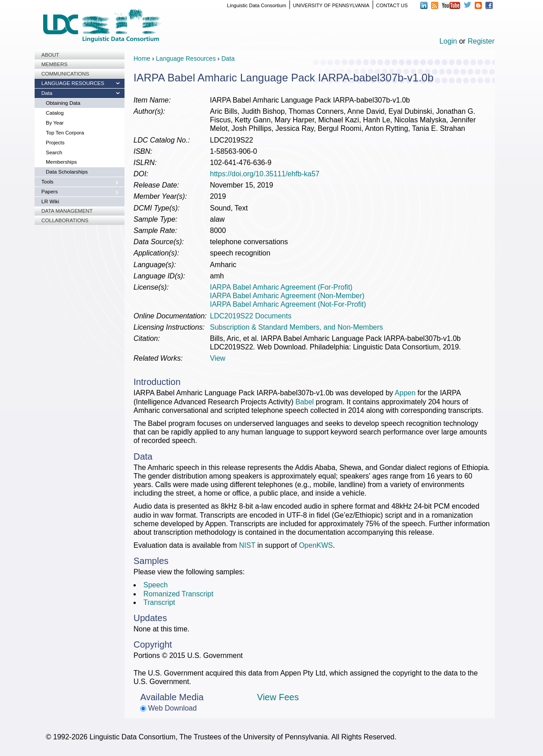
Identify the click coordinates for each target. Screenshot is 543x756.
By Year (55, 123)
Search (54, 152)
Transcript (159, 602)
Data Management (67, 211)
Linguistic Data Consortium (256, 5)
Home (142, 58)
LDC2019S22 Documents (251, 316)
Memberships (61, 162)
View (218, 358)
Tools (47, 182)
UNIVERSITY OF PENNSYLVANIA (331, 5)
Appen (405, 393)
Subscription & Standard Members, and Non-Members (296, 327)
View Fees (278, 697)
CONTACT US (392, 5)
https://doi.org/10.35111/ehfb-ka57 (265, 174)
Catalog (55, 113)
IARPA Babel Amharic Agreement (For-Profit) (281, 287)
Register (481, 41)
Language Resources (73, 83)
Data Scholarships (67, 172)
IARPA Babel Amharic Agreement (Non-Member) (287, 296)
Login (448, 41)
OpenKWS (316, 545)
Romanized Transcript (178, 594)
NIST (247, 545)
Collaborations (65, 220)
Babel (305, 402)
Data (47, 93)
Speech (156, 585)
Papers (49, 192)
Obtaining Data (63, 103)
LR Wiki (50, 201)
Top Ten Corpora (65, 133)
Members (54, 64)
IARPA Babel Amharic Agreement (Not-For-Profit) (288, 304)
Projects (55, 143)
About (50, 55)
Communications (65, 74)
